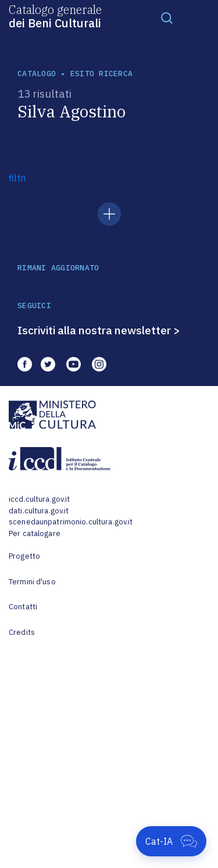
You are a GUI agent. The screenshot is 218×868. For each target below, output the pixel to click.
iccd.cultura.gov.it (39, 499)
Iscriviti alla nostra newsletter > (99, 330)
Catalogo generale (55, 16)
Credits (22, 632)
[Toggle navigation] (167, 17)
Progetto (24, 556)
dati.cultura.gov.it (39, 511)
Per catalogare (35, 533)
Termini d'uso (32, 582)
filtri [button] (17, 178)
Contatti (23, 607)
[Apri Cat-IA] (171, 841)
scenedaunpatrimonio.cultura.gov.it (71, 522)
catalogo (37, 74)
